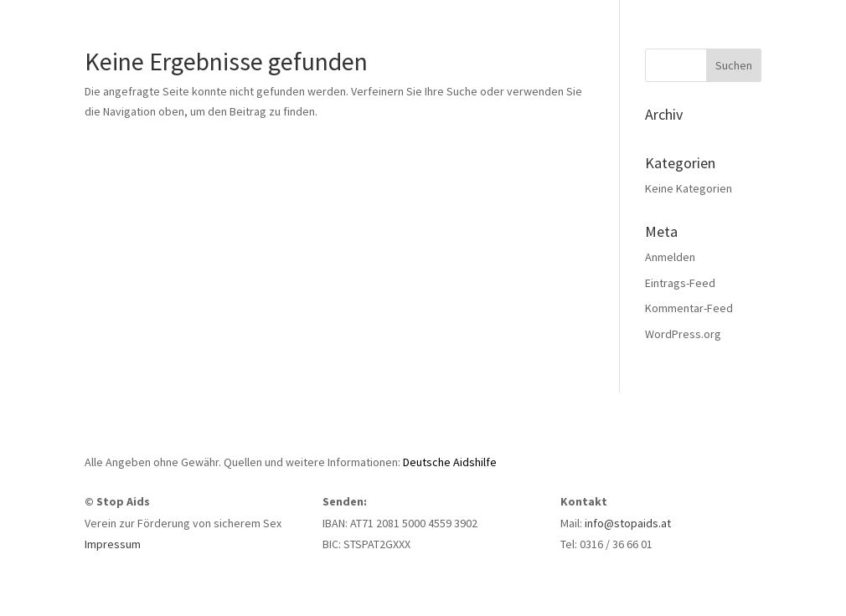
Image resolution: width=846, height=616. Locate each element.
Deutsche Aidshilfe (450, 462)
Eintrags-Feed (680, 283)
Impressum (113, 544)
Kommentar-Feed (689, 308)
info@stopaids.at (628, 523)
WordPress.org (683, 334)
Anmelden (670, 257)
